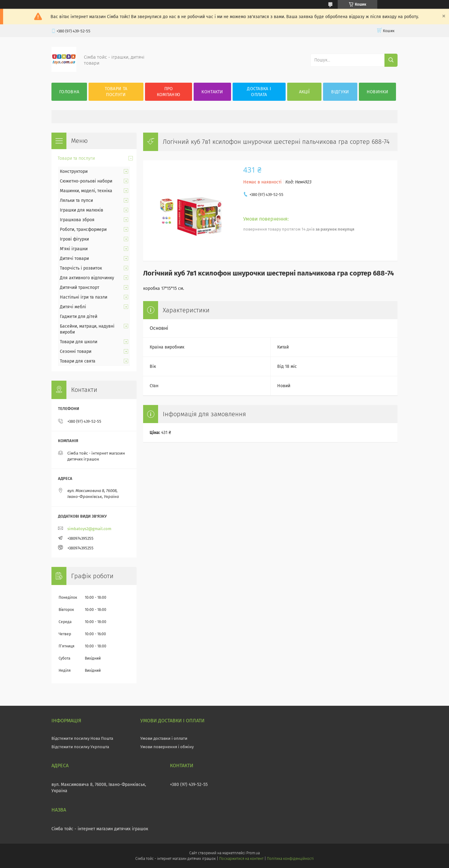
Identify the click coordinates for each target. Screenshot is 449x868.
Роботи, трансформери (83, 229)
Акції (304, 92)
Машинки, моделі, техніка (86, 191)
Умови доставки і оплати (164, 738)
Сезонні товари (76, 351)
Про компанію (169, 92)
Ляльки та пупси (76, 200)
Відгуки (340, 92)
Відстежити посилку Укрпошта (80, 747)
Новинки (377, 92)
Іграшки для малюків (82, 210)
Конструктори (74, 171)
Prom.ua (253, 853)
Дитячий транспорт (80, 288)
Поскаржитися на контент (241, 859)
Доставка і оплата (259, 92)
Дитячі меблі (73, 307)
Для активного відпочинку (87, 278)
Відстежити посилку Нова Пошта (82, 738)
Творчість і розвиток (81, 268)
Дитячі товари (74, 258)
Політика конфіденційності (290, 859)
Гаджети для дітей (79, 317)
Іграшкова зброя (77, 220)
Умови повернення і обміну (167, 747)
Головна (69, 92)
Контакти (212, 92)
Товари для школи (79, 342)
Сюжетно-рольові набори (86, 181)
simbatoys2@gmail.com (89, 529)
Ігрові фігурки (74, 239)
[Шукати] (391, 60)
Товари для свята (78, 361)
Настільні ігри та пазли (84, 297)
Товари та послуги (116, 92)
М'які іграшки (74, 249)
